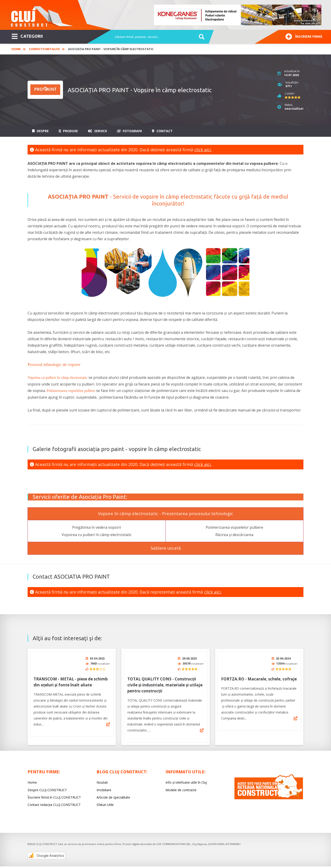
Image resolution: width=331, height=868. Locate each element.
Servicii (97, 131)
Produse (68, 131)
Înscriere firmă (304, 36)
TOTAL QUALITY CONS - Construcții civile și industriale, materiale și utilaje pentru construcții (165, 685)
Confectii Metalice (44, 49)
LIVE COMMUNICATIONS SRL (173, 844)
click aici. (203, 150)
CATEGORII (27, 36)
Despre (40, 131)
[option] (238, 15)
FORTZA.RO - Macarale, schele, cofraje (259, 679)
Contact (162, 131)
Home (16, 49)
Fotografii (129, 131)
